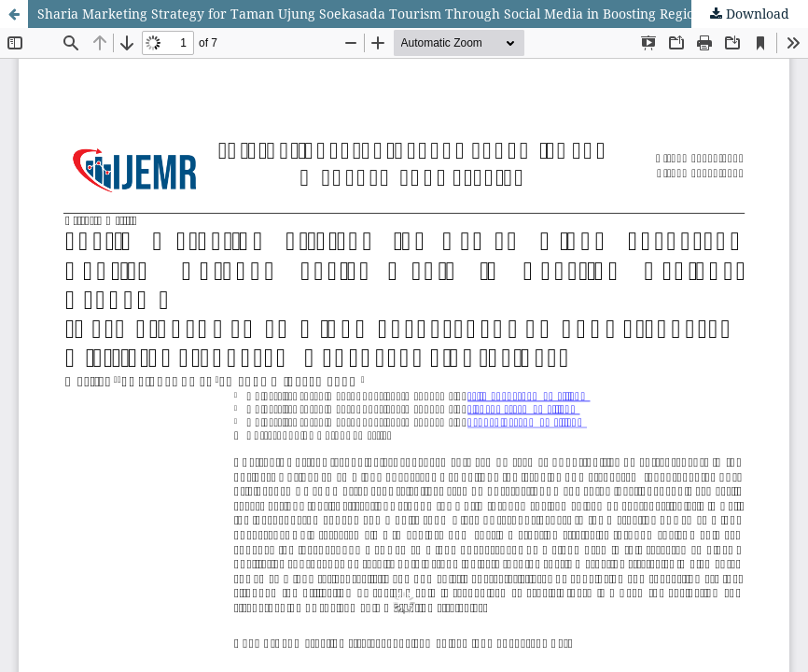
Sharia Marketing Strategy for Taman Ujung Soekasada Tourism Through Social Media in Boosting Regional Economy (406, 14)
